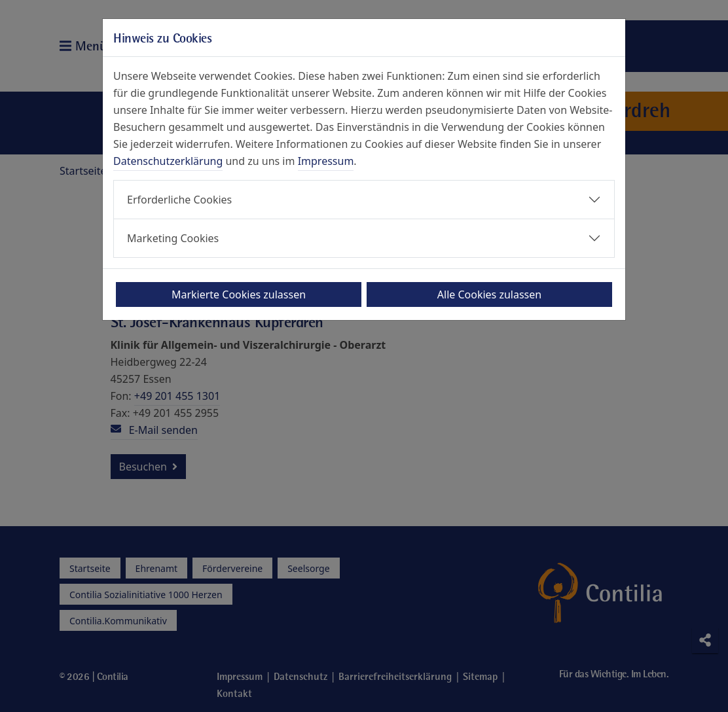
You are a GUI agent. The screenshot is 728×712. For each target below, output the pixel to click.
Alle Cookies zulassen (489, 294)
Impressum (326, 161)
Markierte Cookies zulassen (239, 294)
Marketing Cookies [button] (173, 238)
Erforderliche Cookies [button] (179, 200)
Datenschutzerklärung (168, 161)
